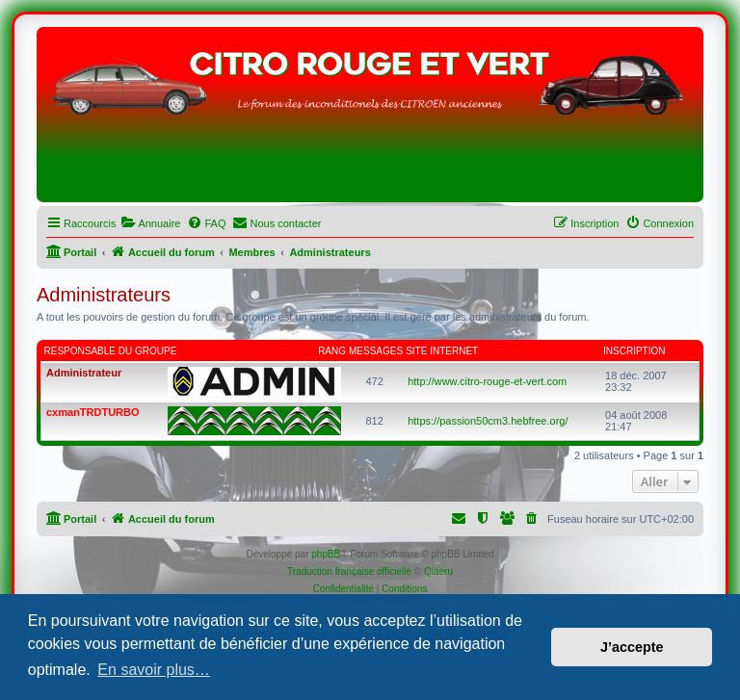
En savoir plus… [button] (154, 670)
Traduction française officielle (349, 571)
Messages (376, 351)
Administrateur (84, 373)
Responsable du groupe (111, 351)
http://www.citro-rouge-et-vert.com (487, 381)
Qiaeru (438, 571)
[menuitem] (150, 223)
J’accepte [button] (632, 647)
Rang (332, 351)
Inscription (634, 351)
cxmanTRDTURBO (93, 412)
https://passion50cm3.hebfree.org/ (488, 421)
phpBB (326, 554)
